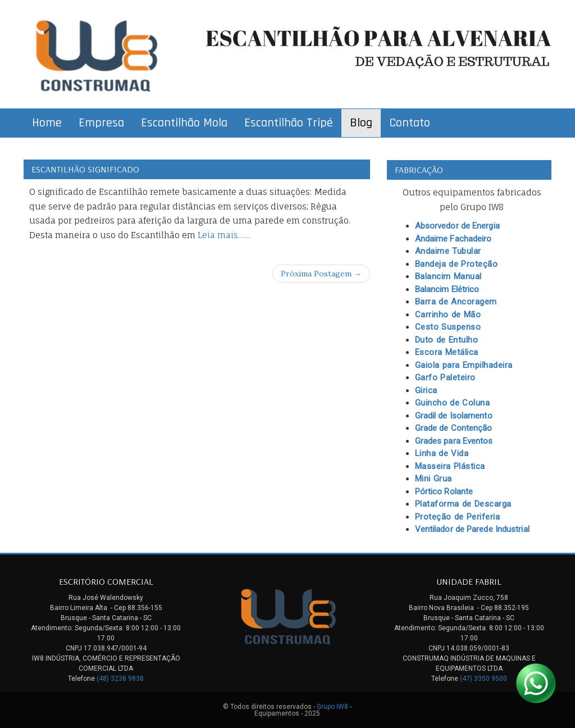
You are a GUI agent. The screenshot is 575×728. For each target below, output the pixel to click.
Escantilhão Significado (85, 169)
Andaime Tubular (448, 251)
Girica (426, 390)
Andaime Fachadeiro (453, 239)
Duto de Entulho (447, 340)
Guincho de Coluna (453, 403)
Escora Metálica (447, 352)
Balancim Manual (448, 276)
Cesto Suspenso (448, 327)
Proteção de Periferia (458, 517)
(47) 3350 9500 (483, 679)
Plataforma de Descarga (463, 504)
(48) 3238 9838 (120, 679)
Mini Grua (433, 479)
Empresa (101, 123)
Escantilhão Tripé (289, 123)
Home (47, 123)
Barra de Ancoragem (456, 302)
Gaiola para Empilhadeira (464, 365)
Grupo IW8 (332, 707)
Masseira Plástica (450, 466)
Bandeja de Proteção (457, 264)
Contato (410, 123)
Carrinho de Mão (448, 315)
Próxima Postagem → (321, 274)
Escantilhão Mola (184, 123)
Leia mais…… (224, 235)
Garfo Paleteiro (445, 377)
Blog (361, 123)
